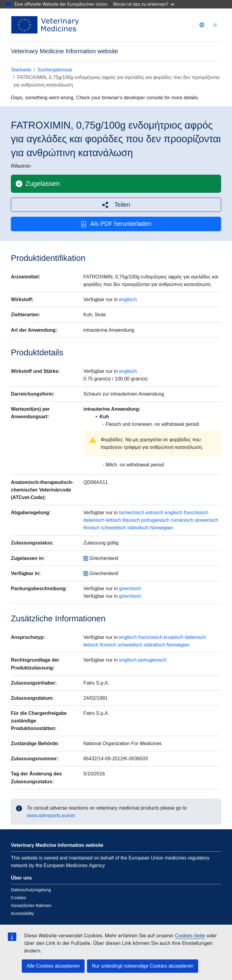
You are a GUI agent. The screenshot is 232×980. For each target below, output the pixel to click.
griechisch (130, 589)
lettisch (114, 520)
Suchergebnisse (55, 70)
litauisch (131, 520)
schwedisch (114, 528)
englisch (128, 299)
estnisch (155, 513)
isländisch (138, 528)
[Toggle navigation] (215, 25)
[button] (116, 205)
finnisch (92, 528)
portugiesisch (155, 520)
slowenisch (206, 520)
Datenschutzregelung (31, 890)
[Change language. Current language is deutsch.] (202, 25)
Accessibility (22, 913)
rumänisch (182, 520)
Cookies (19, 898)
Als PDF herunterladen (116, 224)
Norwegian (162, 528)
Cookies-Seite (190, 936)
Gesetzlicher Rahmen (31, 906)
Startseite (21, 70)
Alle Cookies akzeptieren (53, 966)
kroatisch (174, 637)
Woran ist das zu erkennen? (144, 4)
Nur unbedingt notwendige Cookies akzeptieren (143, 966)
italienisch (94, 520)
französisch (196, 513)
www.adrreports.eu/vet (51, 816)
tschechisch (132, 513)
